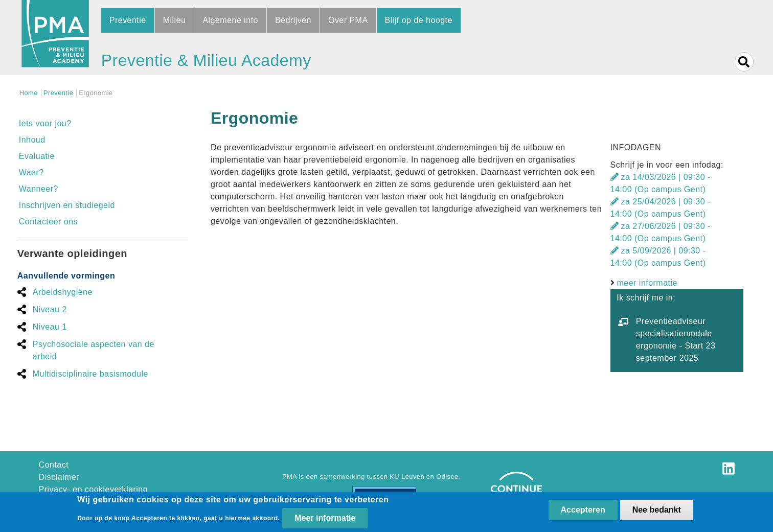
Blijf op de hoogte (419, 20)
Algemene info (230, 20)
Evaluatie (37, 156)
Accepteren (583, 511)
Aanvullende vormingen (66, 276)
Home (29, 93)
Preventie (128, 20)
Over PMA (348, 20)
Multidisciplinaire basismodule (90, 374)
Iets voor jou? (45, 123)
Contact (54, 465)
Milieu (175, 20)
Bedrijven (293, 20)
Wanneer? (39, 189)
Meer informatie (325, 519)
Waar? (31, 172)
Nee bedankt (657, 511)
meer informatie (647, 283)
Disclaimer (59, 477)
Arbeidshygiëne (63, 292)
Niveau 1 (50, 327)
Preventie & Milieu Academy (206, 60)
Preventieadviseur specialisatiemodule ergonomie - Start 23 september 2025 (676, 340)
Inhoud (32, 140)
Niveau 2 (50, 309)
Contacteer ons (48, 222)
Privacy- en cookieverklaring (94, 489)
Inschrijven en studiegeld (67, 205)
